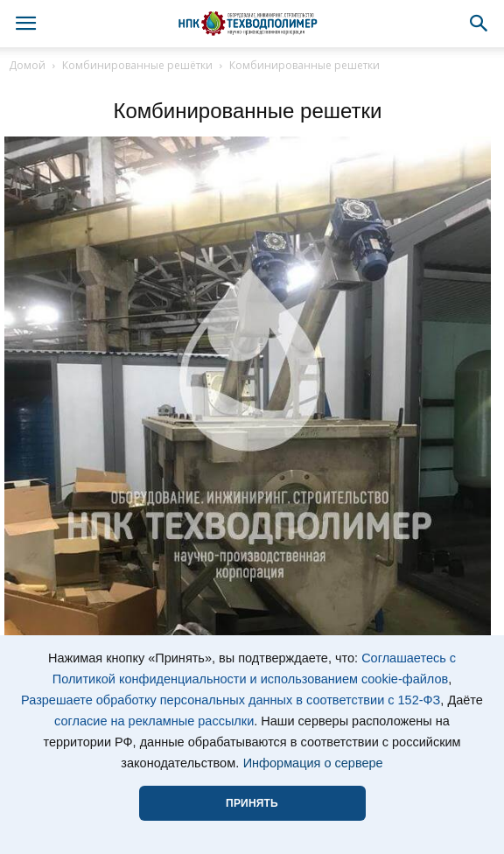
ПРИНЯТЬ (252, 803)
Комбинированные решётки (137, 65)
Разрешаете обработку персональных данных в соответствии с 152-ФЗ (231, 700)
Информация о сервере (313, 763)
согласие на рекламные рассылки (154, 721)
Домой (27, 65)
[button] (479, 24)
